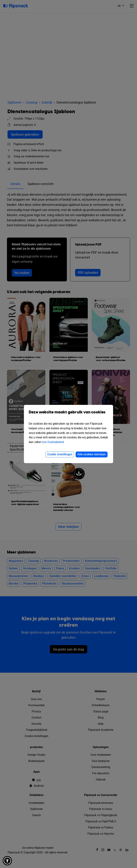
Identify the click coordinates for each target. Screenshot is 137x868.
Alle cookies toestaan (92, 454)
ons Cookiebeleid (53, 442)
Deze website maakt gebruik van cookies (68, 415)
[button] (7, 861)
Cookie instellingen (60, 454)
